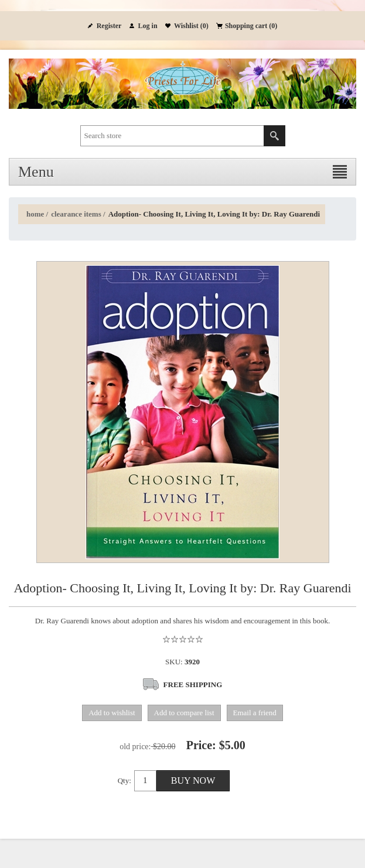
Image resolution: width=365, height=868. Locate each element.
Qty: (124, 780)
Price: (201, 745)
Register (109, 26)
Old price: (135, 747)
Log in (148, 26)
